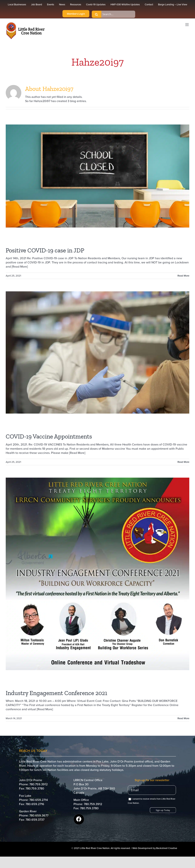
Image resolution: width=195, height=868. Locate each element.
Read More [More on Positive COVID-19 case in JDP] (183, 276)
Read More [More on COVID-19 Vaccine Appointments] (183, 462)
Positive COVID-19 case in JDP (45, 250)
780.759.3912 (38, 784)
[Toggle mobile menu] (187, 25)
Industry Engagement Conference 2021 (56, 693)
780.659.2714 (39, 800)
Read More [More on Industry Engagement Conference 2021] (183, 718)
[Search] (97, 14)
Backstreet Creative (167, 848)
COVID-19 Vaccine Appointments (49, 436)
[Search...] (113, 14)
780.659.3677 (39, 816)
